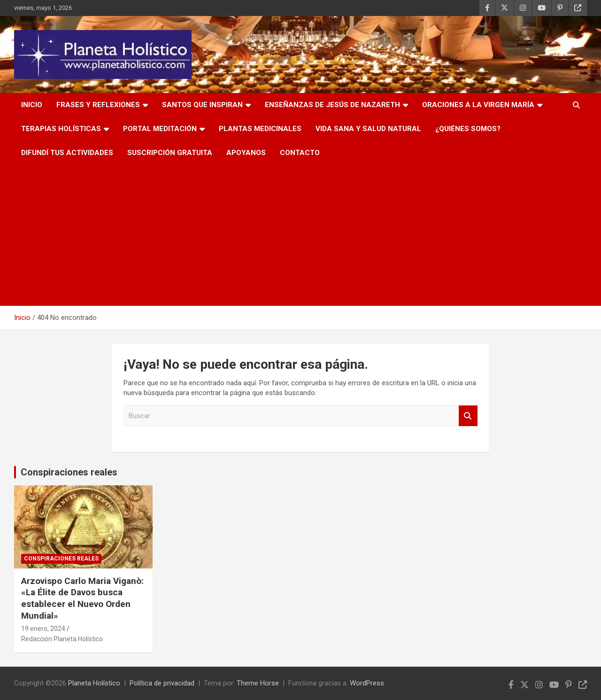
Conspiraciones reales (69, 472)
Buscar (468, 416)
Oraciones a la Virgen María (478, 105)
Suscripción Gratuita (170, 153)
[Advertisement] (300, 235)
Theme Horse (258, 683)
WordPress (367, 683)
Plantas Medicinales (260, 129)
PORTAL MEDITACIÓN (160, 129)
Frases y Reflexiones (98, 105)
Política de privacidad (162, 683)
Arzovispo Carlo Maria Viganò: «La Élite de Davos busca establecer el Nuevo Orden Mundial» (82, 598)
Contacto (300, 153)
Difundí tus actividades (67, 153)
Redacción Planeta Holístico (62, 639)
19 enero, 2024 (43, 629)
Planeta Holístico (94, 683)
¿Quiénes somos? (468, 129)
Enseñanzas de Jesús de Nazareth (332, 105)
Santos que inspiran (202, 105)
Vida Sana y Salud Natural (368, 129)
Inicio (32, 105)
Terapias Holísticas (61, 129)
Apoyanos (246, 153)
